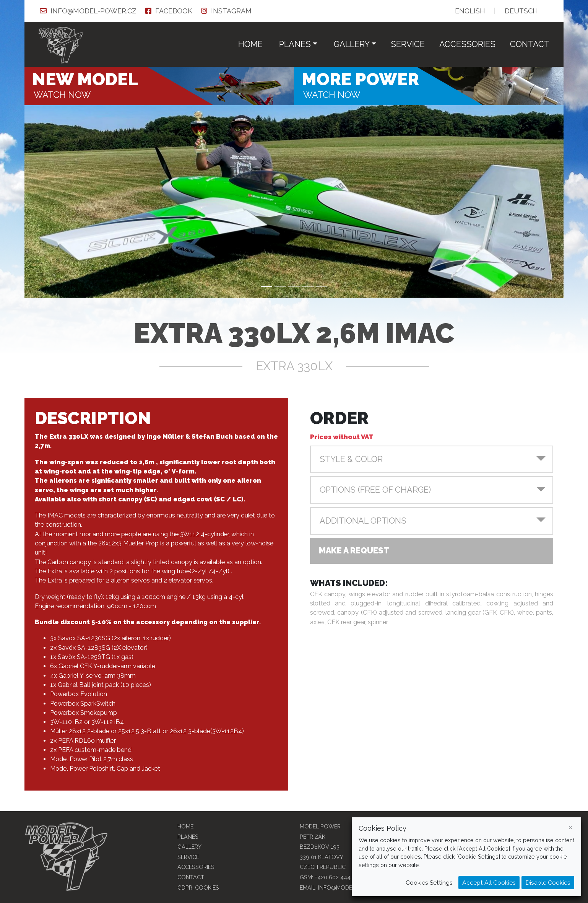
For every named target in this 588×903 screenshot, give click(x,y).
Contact (530, 44)
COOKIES (207, 888)
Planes (188, 837)
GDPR (185, 888)
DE (521, 11)
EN (470, 11)
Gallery (189, 847)
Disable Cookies (548, 883)
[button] (432, 459)
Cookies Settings (429, 883)
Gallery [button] (352, 44)
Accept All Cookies (489, 883)
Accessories (467, 44)
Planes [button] (295, 44)
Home (250, 44)
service (408, 44)
